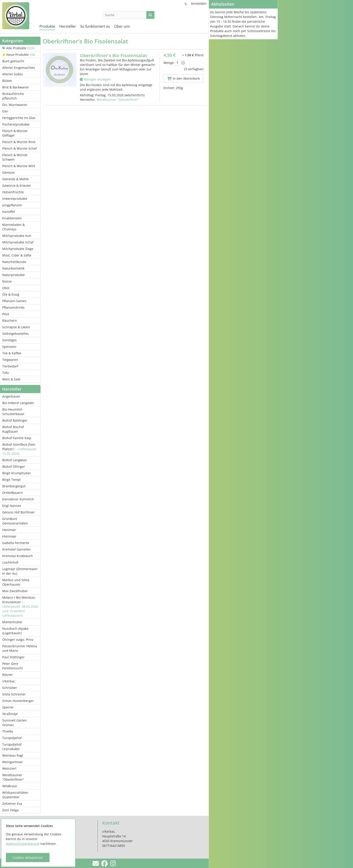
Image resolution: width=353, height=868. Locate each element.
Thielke (8, 731)
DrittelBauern (12, 493)
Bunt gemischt (13, 61)
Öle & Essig (11, 294)
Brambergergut (14, 486)
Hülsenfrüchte (13, 192)
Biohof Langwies (15, 460)
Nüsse (7, 281)
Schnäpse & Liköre (16, 327)
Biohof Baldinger (15, 420)
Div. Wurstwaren (15, 105)
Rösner (8, 675)
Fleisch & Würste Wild (19, 166)
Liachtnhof (10, 562)
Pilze (6, 314)
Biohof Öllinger (14, 467)
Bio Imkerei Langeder (18, 403)
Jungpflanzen (12, 205)
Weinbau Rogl (13, 755)
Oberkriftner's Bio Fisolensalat (113, 55)
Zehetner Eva (12, 804)
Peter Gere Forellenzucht (12, 666)
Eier (5, 111)
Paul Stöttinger (13, 657)
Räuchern (10, 320)
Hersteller (68, 26)
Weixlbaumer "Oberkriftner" (13, 777)
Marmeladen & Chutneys (14, 227)
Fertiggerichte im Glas (19, 118)
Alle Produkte (18, 48)
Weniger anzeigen (95, 79)
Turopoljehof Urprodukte (12, 747)
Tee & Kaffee (12, 353)
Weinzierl (9, 768)
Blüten (7, 81)
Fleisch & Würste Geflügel (15, 133)
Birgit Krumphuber (17, 473)
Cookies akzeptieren (28, 858)
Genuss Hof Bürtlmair (19, 512)
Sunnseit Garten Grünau (15, 723)
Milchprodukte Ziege (18, 249)
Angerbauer (11, 396)
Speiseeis (9, 347)
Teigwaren (10, 360)
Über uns (122, 26)
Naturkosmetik (13, 268)
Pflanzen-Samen (14, 301)
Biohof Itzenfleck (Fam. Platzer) (20, 449)
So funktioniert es (95, 26)
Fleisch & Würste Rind (19, 142)
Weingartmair (13, 762)
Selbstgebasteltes (16, 334)
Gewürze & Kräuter (17, 186)
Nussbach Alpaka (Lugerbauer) (15, 631)
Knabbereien (12, 218)
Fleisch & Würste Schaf (19, 148)
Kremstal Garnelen (16, 549)
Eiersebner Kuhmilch (18, 499)
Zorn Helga (10, 810)
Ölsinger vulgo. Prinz (18, 640)
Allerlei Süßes (13, 74)
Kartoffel (9, 212)
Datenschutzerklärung (23, 844)
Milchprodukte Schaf (18, 242)
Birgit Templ (11, 480)
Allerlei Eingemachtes (19, 68)
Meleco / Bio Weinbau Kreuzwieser (20, 606)
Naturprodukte (14, 275)
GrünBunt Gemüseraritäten (15, 521)
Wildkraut (10, 786)
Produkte (47, 26)
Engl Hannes (12, 506)
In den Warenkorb (184, 78)
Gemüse (8, 172)
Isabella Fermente (16, 543)
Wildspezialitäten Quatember (15, 795)
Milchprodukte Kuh (17, 236)
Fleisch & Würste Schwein (15, 157)
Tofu (6, 373)
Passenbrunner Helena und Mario (20, 648)
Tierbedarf (10, 366)
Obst (6, 288)
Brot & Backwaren (16, 87)
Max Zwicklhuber (15, 591)
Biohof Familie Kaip (17, 438)
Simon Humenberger (18, 701)
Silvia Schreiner (14, 694)
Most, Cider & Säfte (17, 255)
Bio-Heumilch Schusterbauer (13, 412)
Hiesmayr (9, 536)
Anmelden (199, 3)
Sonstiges (9, 340)
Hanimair (9, 530)
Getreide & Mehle (16, 179)
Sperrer (8, 707)
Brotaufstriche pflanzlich (13, 96)
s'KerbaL (9, 681)
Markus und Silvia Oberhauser (16, 582)
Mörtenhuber (12, 622)
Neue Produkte (19, 55)
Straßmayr (10, 714)
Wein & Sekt (11, 379)
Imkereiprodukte (15, 199)
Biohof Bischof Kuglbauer (13, 429)
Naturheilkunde (14, 262)
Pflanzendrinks (13, 307)
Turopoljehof (12, 738)
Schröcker (10, 688)
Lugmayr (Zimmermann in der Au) (20, 571)
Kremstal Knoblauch (18, 556)
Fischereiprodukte (16, 124)
